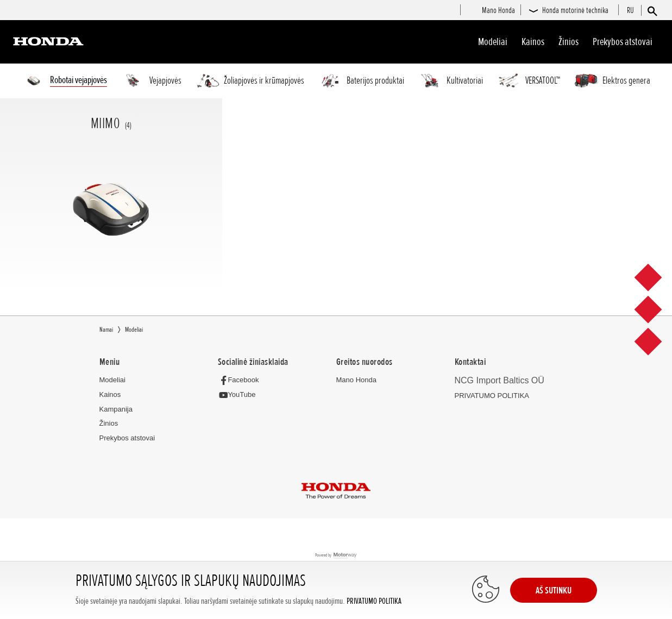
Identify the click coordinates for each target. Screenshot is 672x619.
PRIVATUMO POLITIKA (374, 601)
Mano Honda (356, 380)
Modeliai (493, 42)
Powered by (336, 556)
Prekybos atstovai (623, 42)
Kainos (533, 42)
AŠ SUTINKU (554, 590)
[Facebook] (241, 380)
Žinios (569, 42)
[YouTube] (240, 396)
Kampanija (116, 410)
